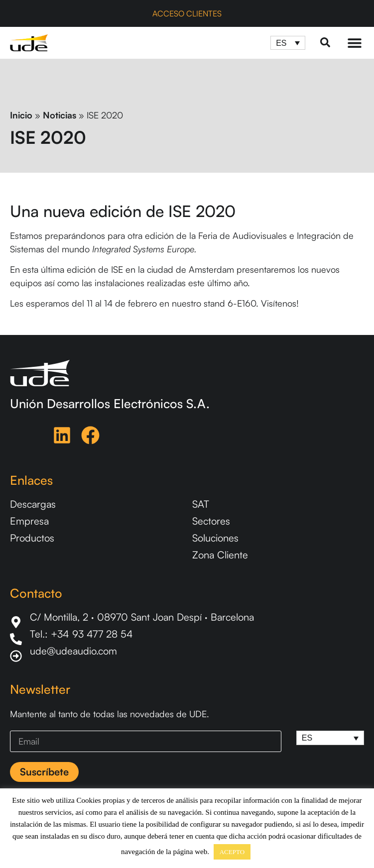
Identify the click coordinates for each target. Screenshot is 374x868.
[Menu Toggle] (355, 43)
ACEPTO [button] (232, 852)
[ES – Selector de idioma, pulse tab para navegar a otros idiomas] (288, 43)
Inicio (21, 115)
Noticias (60, 115)
